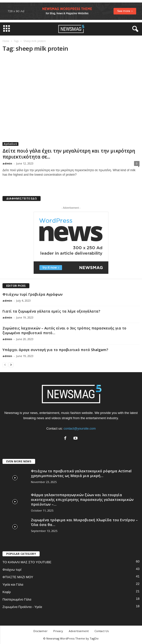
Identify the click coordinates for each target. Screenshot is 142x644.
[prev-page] (5, 365)
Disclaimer (40, 631)
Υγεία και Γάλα (13, 584)
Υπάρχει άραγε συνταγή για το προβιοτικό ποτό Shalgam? (55, 350)
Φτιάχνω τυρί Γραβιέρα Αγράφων (33, 294)
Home (6, 41)
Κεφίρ (7, 592)
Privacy (58, 631)
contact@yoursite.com (80, 428)
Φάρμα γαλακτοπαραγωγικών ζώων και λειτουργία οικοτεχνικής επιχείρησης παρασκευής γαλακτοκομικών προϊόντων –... (82, 500)
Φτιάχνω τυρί (12, 570)
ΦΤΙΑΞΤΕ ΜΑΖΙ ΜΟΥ (18, 577)
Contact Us (102, 631)
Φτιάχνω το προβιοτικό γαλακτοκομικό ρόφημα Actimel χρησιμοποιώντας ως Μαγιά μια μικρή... (81, 473)
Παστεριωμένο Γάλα (17, 599)
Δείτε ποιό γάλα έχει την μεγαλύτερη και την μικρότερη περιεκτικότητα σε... (69, 154)
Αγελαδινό (10, 144)
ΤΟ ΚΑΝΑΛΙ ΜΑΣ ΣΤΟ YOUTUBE (27, 562)
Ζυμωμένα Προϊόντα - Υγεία (22, 607)
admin (7, 163)
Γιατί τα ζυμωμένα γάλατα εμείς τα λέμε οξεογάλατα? (51, 311)
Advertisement (79, 631)
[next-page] (11, 365)
